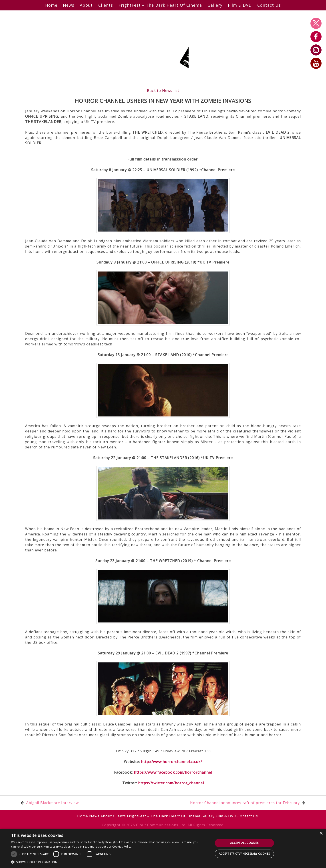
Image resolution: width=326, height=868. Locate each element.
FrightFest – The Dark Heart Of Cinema (160, 5)
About (86, 5)
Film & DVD (240, 5)
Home (51, 5)
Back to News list (163, 91)
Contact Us (269, 5)
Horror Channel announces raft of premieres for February (245, 803)
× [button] (321, 833)
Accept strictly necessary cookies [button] (244, 854)
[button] (109, 862)
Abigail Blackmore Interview (52, 803)
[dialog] (163, 848)
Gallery (215, 5)
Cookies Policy (122, 847)
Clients (106, 5)
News (69, 5)
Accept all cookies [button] (244, 843)
